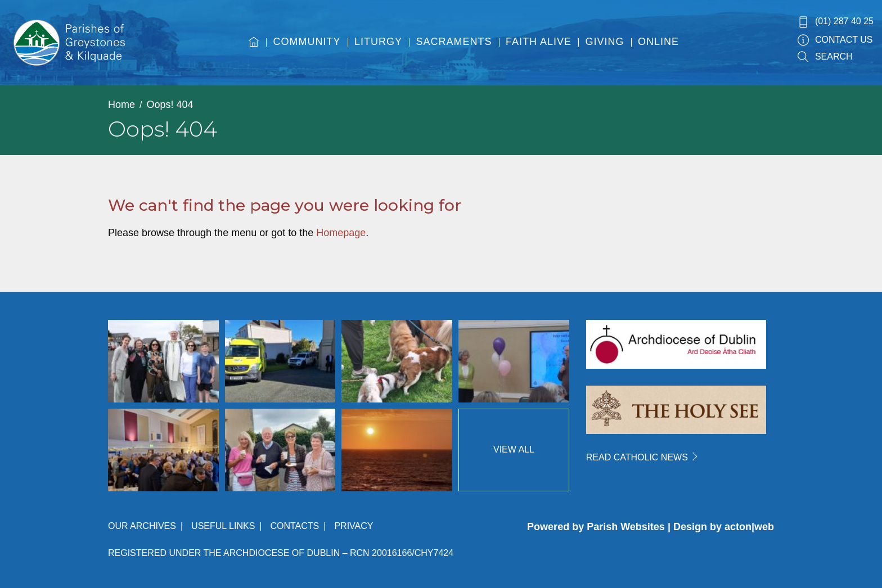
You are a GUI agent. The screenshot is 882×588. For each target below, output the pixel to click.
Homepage (341, 233)
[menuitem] (254, 52)
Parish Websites (626, 527)
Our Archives (142, 526)
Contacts (294, 526)
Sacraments (454, 42)
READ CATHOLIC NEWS (643, 457)
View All (514, 449)
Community (307, 42)
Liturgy (378, 42)
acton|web (749, 527)
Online (658, 42)
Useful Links (223, 526)
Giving (605, 42)
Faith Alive (539, 42)
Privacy (354, 526)
